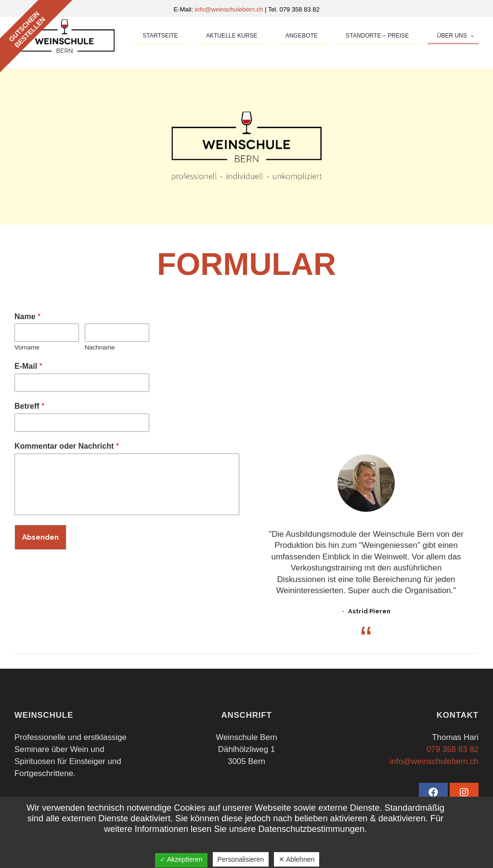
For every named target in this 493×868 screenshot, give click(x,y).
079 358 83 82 (453, 749)
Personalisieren (241, 859)
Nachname (100, 347)
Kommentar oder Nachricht (67, 446)
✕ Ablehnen (297, 859)
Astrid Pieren (369, 611)
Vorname (27, 347)
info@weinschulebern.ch (229, 9)
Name (27, 317)
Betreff (29, 406)
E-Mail (28, 366)
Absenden (40, 537)
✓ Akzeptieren (181, 859)
